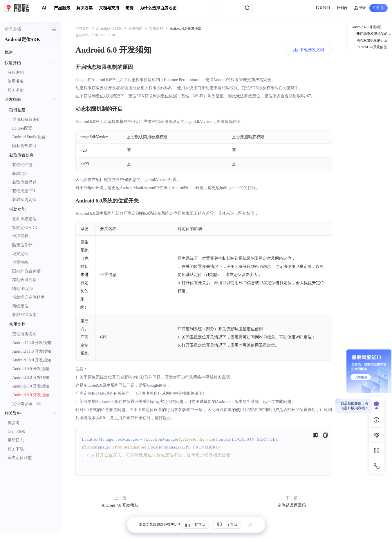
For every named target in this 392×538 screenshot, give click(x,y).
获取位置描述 (24, 182)
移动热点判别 (24, 280)
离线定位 (20, 306)
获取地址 (20, 174)
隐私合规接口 (24, 146)
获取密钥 (16, 72)
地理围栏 (20, 236)
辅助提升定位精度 (28, 297)
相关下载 (16, 449)
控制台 (342, 8)
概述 (9, 52)
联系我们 (323, 8)
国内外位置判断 (26, 271)
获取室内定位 (24, 200)
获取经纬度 (22, 165)
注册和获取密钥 (26, 120)
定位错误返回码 (26, 404)
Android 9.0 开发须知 (31, 369)
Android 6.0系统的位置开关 (374, 47)
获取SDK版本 (24, 315)
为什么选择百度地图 (158, 8)
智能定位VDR (25, 228)
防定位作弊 (22, 245)
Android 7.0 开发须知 (31, 386)
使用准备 (16, 81)
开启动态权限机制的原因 (374, 34)
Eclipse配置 (22, 128)
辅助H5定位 (23, 289)
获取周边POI (24, 191)
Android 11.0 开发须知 (32, 351)
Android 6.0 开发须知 (31, 395)
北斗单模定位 (24, 219)
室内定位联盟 (20, 458)
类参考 (14, 423)
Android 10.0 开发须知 (32, 360)
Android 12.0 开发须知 (32, 343)
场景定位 (20, 254)
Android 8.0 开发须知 (31, 378)
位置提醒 (20, 262)
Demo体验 (17, 432)
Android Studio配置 (29, 137)
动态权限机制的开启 (372, 40)
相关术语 (16, 90)
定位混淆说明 (24, 334)
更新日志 (16, 440)
